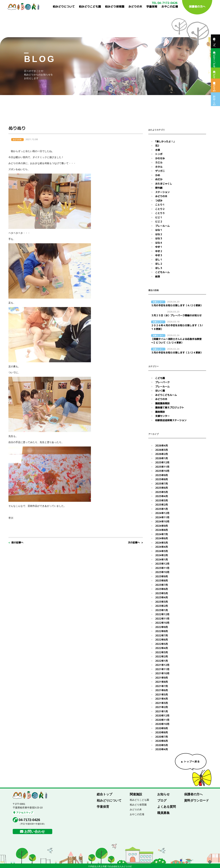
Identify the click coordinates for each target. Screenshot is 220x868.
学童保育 (152, 7)
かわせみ (160, 158)
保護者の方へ (197, 7)
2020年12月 (162, 716)
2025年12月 (162, 462)
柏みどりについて (64, 7)
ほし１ (159, 260)
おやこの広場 (170, 7)
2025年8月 (161, 479)
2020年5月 (161, 745)
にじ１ (159, 217)
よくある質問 (167, 807)
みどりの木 (135, 7)
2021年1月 (161, 711)
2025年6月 (161, 488)
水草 (158, 150)
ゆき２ (159, 251)
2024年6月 (161, 538)
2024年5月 (161, 543)
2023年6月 (161, 589)
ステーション (162, 192)
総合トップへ (214, 41)
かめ (158, 175)
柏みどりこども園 (90, 7)
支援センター (162, 416)
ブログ (162, 801)
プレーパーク (162, 382)
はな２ (159, 234)
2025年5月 (161, 492)
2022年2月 (161, 656)
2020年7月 (161, 737)
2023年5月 (161, 593)
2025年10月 (162, 471)
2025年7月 (161, 484)
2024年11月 (162, 517)
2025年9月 (161, 475)
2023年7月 (161, 585)
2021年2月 (161, 707)
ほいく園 (160, 391)
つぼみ (159, 201)
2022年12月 (162, 614)
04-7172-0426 (29, 820)
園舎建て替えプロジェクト (170, 407)
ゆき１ (159, 247)
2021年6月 (161, 690)
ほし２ (159, 264)
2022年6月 (161, 640)
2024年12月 (162, 513)
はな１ (159, 230)
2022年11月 (162, 619)
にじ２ (159, 222)
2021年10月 (162, 673)
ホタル (159, 167)
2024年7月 (161, 534)
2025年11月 (162, 467)
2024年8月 (161, 530)
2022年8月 (161, 631)
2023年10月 (162, 572)
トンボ (159, 154)
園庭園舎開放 (162, 403)
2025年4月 (161, 496)
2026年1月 (161, 458)
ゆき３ (159, 255)
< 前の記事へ (16, 542)
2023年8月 (161, 581)
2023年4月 (161, 597)
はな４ (159, 243)
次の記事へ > (135, 542)
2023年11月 (162, 568)
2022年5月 (161, 644)
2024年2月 (161, 555)
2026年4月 (161, 446)
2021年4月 (161, 699)
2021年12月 (162, 665)
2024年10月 (162, 521)
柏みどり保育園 (115, 7)
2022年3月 (161, 652)
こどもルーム (162, 272)
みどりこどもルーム (166, 395)
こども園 (160, 378)
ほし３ (159, 268)
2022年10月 (162, 623)
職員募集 (163, 813)
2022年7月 (161, 635)
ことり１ (160, 205)
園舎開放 (160, 412)
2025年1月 (161, 509)
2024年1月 (161, 560)
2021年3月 (161, 703)
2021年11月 (162, 669)
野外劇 (159, 188)
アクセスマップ (23, 813)
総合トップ (104, 794)
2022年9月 (161, 627)
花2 (157, 146)
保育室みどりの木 (214, 85)
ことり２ (160, 209)
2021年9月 (161, 678)
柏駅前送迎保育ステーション (171, 420)
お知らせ (163, 794)
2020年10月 (162, 724)
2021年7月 (161, 686)
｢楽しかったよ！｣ (165, 141)
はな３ (159, 238)
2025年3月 (161, 500)
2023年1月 (161, 610)
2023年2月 (161, 606)
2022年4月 (161, 648)
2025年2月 (161, 505)
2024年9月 (161, 526)
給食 (158, 276)
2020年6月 (161, 741)
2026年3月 (161, 450)
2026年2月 (161, 454)
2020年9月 (161, 728)
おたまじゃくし (164, 184)
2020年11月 (162, 720)
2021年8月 (161, 682)
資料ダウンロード (196, 801)
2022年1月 (161, 661)
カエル (159, 162)
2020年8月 (161, 732)
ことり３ (160, 213)
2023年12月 (162, 564)
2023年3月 (161, 602)
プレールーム (162, 226)
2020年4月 (161, 749)
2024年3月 (161, 551)
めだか (159, 179)
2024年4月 (161, 547)
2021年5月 (161, 695)
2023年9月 (161, 576)
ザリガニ (160, 171)
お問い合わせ (35, 831)
